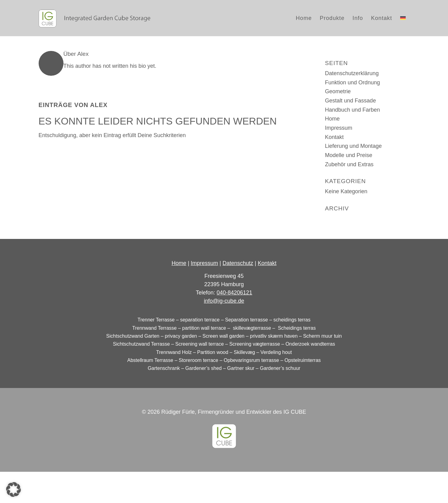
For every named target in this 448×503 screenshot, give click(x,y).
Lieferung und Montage (353, 146)
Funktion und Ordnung (352, 83)
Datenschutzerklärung (352, 73)
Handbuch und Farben (352, 110)
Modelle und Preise (349, 155)
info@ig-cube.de (224, 301)
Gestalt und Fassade (350, 101)
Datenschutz (238, 263)
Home (332, 119)
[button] (13, 490)
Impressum (339, 128)
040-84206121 (234, 293)
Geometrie (338, 91)
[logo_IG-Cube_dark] (95, 18)
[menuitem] (304, 18)
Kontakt (334, 137)
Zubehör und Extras (349, 164)
